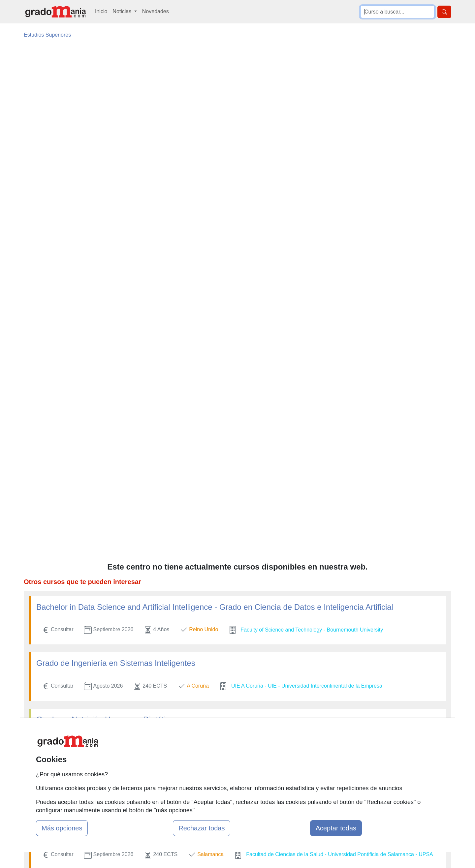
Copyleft (293, 774)
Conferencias (226, 761)
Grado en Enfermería (73, 666)
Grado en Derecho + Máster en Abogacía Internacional (132, 471)
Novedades (156, 11)
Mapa (144, 736)
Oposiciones (225, 787)
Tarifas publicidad (158, 761)
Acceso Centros (157, 787)
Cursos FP (223, 748)
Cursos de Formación (236, 774)
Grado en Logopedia (72, 359)
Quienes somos (156, 748)
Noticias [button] (123, 11)
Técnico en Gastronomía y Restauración (107, 415)
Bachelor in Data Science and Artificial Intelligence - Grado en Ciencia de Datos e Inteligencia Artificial (215, 134)
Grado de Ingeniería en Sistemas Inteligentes (116, 190)
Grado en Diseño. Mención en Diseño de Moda (119, 303)
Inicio (101, 11)
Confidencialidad (302, 748)
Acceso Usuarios (158, 774)
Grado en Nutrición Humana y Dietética (105, 247)
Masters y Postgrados (236, 736)
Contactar (294, 736)
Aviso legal (296, 761)
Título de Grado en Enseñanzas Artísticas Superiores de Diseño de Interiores (172, 527)
